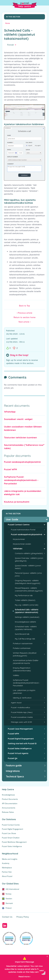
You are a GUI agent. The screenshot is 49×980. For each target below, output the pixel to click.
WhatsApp (10, 412)
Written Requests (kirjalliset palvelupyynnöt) (25, 654)
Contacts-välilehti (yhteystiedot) (29, 553)
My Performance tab (24, 595)
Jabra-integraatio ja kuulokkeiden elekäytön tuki (23, 493)
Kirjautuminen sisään (22, 544)
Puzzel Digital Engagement (21, 739)
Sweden (9, 899)
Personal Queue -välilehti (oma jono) (28, 574)
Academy (6, 863)
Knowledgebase (8, 795)
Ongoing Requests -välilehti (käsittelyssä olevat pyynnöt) (28, 582)
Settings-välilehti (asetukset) (27, 617)
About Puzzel (7, 876)
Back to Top (24, 306)
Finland (9, 908)
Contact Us (7, 917)
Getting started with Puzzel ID (22, 743)
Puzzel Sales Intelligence (20, 748)
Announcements (9, 808)
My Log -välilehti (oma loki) (27, 605)
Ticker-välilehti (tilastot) (25, 600)
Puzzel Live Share (9, 833)
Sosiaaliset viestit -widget (18, 419)
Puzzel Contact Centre (19, 525)
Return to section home (25, 317)
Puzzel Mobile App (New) (22, 712)
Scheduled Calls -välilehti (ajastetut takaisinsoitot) (27, 611)
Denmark (9, 903)
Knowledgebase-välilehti (25, 622)
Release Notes (8, 812)
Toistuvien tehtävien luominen (20, 437)
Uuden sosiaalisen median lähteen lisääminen (23, 428)
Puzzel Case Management (20, 729)
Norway (8, 894)
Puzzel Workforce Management (14, 842)
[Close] (47, 956)
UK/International (12, 889)
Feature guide (14, 765)
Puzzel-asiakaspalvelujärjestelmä (22, 462)
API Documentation (10, 803)
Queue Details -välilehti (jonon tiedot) (28, 567)
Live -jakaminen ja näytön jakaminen (24, 692)
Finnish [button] (11, 45)
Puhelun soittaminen (22, 648)
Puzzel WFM (10, 469)
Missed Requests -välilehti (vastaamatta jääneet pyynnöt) (29, 589)
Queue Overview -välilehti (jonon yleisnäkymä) (29, 559)
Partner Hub (7, 872)
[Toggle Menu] (46, 3)
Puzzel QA (13, 758)
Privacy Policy (23, 917)
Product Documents (10, 799)
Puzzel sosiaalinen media (22, 717)
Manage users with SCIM (21, 722)
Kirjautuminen (19, 539)
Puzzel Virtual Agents (18, 753)
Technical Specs (15, 777)
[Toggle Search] (3, 3)
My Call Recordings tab (25, 639)
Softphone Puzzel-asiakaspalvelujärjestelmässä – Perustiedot (21, 480)
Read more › (24, 977)
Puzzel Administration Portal (23, 530)
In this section (13, 17)
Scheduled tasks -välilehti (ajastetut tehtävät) (26, 628)
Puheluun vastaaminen (23, 643)
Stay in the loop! (19, 355)
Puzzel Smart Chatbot (11, 838)
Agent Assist (16, 703)
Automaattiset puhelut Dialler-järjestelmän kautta (26, 662)
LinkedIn (5, 925)
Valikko (16, 675)
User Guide (12, 519)
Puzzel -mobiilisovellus (21, 707)
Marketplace (7, 868)
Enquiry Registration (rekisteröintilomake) (22, 669)
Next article (24, 322)
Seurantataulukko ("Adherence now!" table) (24, 447)
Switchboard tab (22, 634)
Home (8, 23)
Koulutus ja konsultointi (17, 502)
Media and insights (10, 859)
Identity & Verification (22, 698)
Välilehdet (18, 549)
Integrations (13, 771)
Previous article (24, 313)
